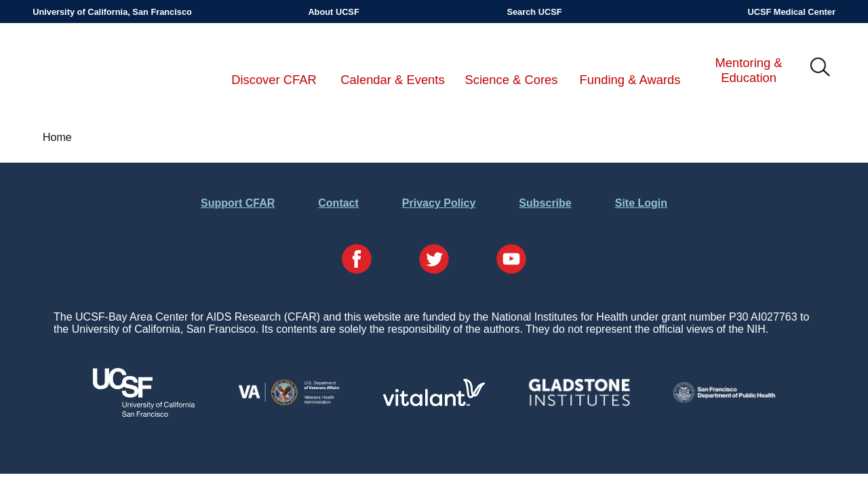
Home (57, 137)
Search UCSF (534, 12)
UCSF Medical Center (791, 12)
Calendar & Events (392, 80)
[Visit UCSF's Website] (144, 413)
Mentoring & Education (748, 70)
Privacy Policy (439, 203)
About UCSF (333, 12)
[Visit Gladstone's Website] (579, 403)
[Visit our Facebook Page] (357, 260)
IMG (821, 68)
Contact (338, 203)
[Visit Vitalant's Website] (434, 402)
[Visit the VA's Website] (289, 403)
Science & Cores (512, 80)
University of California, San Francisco (112, 12)
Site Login (641, 203)
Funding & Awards (630, 80)
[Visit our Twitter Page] (434, 260)
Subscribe (545, 203)
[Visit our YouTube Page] (511, 260)
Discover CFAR (274, 80)
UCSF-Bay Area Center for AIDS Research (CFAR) (103, 68)
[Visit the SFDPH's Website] (724, 399)
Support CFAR (238, 203)
